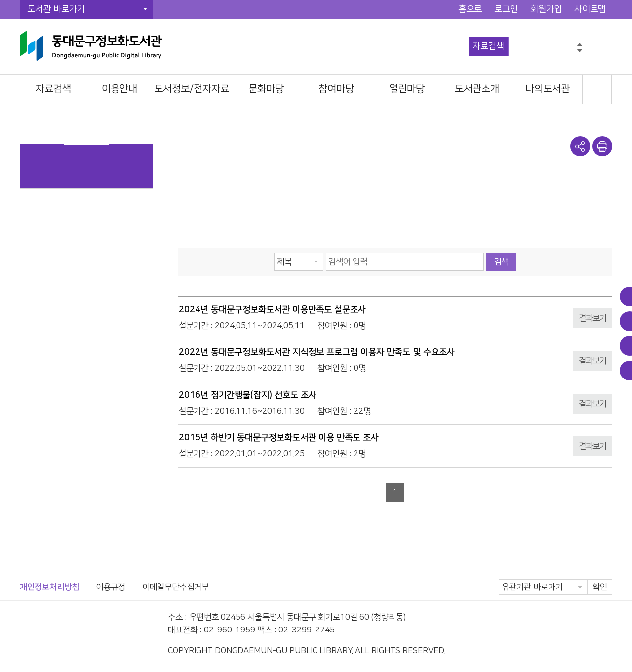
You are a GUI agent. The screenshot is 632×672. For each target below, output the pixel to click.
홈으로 (470, 9)
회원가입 (546, 9)
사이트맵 (590, 9)
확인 (600, 587)
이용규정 (111, 587)
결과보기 (592, 318)
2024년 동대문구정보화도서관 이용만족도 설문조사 (272, 310)
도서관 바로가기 (56, 9)
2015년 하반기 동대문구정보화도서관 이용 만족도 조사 (279, 438)
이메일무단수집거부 (176, 587)
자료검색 (488, 46)
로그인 (506, 9)
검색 (501, 262)
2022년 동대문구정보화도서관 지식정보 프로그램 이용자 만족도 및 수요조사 (317, 352)
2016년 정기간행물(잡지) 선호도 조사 (248, 395)
